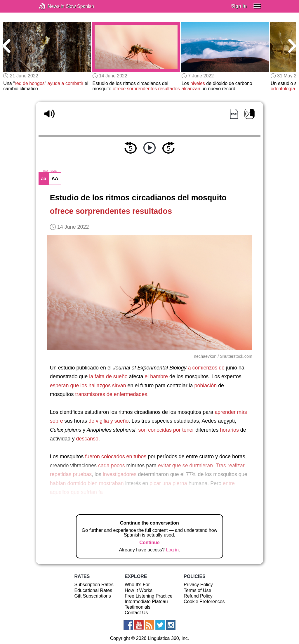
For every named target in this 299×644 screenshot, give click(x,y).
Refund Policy (198, 596)
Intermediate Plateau (146, 602)
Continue (149, 543)
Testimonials (138, 607)
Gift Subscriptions (92, 596)
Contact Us (136, 613)
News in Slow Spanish (51, 6)
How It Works (139, 590)
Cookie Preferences (204, 602)
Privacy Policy (198, 585)
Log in (172, 550)
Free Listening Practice (149, 596)
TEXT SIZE (50, 171)
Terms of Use (197, 590)
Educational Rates (93, 590)
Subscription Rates (94, 585)
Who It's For (137, 585)
